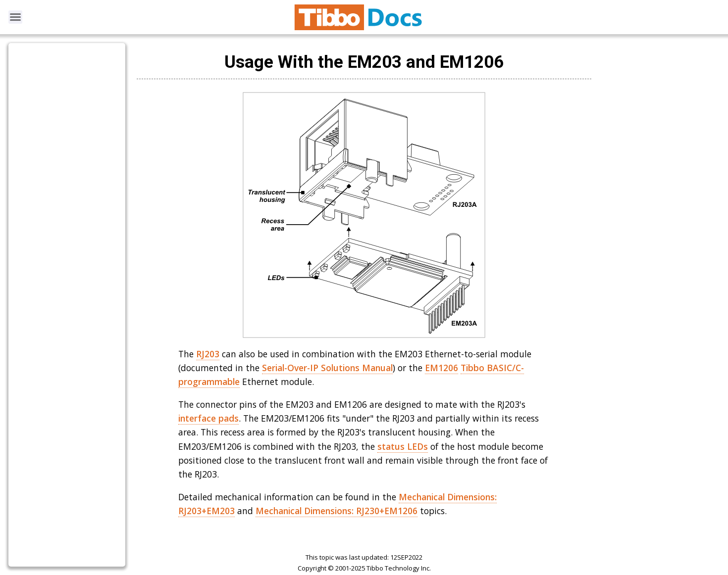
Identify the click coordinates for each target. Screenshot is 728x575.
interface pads (208, 418)
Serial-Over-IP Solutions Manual (327, 368)
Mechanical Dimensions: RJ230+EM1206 (337, 511)
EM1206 (442, 368)
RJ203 (208, 354)
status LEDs (403, 446)
